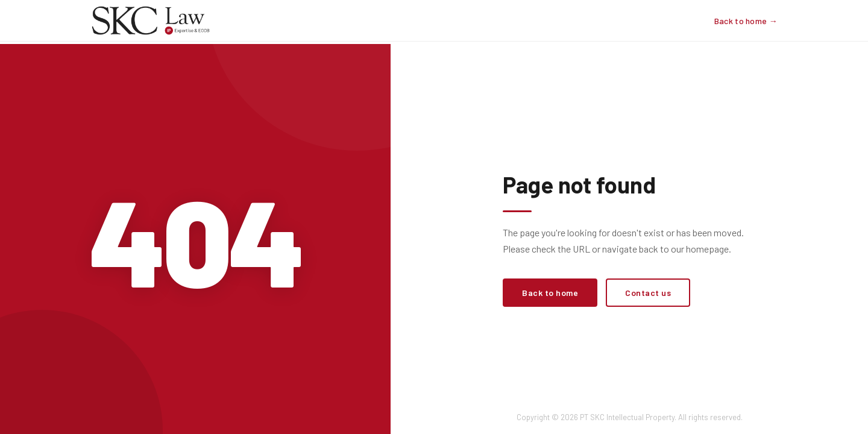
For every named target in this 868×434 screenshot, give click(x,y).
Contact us (648, 293)
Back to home (550, 293)
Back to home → (746, 21)
